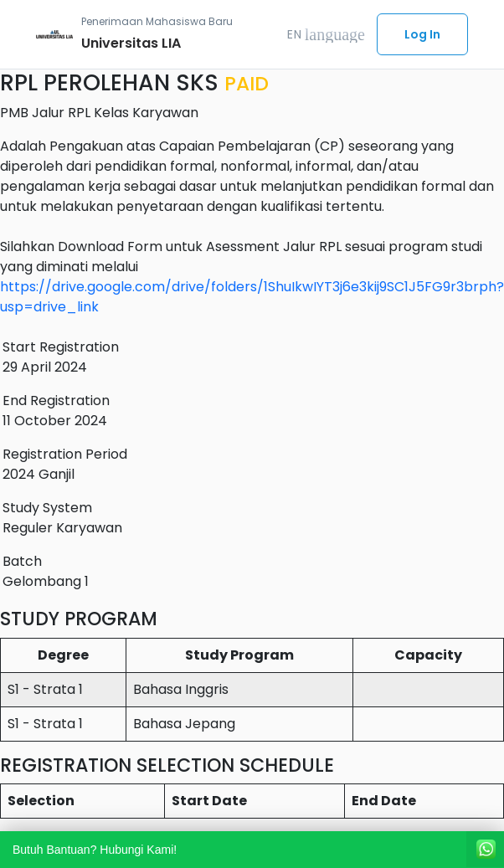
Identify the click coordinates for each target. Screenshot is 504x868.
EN (326, 34)
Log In (422, 34)
